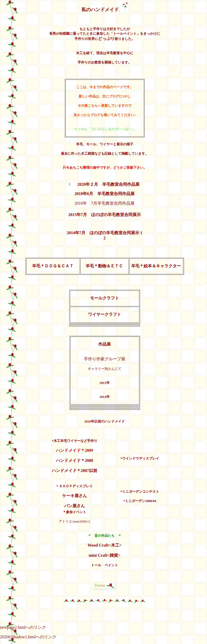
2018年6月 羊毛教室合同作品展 (105, 194)
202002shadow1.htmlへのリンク (28, 637)
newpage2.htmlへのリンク (23, 627)
